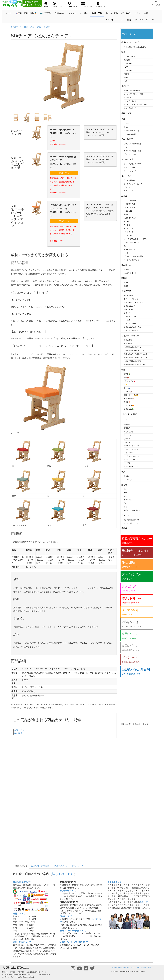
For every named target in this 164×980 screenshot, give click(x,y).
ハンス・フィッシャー (132, 449)
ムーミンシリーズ (130, 171)
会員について (78, 866)
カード (124, 420)
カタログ (125, 515)
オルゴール (126, 265)
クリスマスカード (130, 324)
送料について (19, 914)
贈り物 (124, 485)
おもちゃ (72, 13)
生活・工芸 (97, 13)
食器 (123, 119)
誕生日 (126, 496)
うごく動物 (128, 235)
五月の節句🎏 (129, 399)
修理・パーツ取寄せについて (73, 931)
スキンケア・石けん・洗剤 (133, 94)
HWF (126, 67)
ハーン (126, 253)
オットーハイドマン (131, 467)
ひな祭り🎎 (128, 392)
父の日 (126, 507)
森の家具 (47, 27)
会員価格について (68, 891)
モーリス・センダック (132, 446)
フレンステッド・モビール (133, 184)
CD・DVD (126, 13)
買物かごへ (64, 173)
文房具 (126, 476)
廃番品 (124, 528)
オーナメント (129, 309)
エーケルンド (127, 159)
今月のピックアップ (130, 42)
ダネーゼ (127, 187)
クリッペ (127, 313)
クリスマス (126, 291)
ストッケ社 (128, 64)
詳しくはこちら (63, 874)
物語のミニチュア (130, 218)
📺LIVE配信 (46, 13)
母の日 (126, 503)
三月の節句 (128, 340)
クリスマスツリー (130, 306)
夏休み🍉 (127, 402)
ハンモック (128, 98)
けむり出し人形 (129, 207)
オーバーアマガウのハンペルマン (136, 239)
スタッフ (144, 902)
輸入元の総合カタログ (132, 520)
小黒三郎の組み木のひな (132, 347)
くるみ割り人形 (129, 204)
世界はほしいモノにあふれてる (135, 47)
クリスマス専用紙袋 (131, 331)
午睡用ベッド (129, 74)
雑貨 (123, 472)
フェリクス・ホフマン (132, 456)
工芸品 (124, 196)
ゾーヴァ (127, 439)
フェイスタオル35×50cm (133, 164)
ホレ (125, 147)
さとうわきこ (129, 435)
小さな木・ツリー (130, 317)
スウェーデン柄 (129, 167)
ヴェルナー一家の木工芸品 (133, 256)
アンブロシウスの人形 (132, 260)
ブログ (120, 20)
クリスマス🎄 (129, 409)
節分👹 (127, 378)
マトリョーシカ (129, 249)
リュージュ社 (129, 269)
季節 (123, 370)
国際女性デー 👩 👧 (131, 395)
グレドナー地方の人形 (132, 242)
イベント (110, 20)
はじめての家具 (129, 57)
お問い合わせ (141, 967)
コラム (137, 13)
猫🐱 (126, 385)
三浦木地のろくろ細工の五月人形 (136, 358)
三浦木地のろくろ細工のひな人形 (136, 354)
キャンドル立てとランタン (133, 302)
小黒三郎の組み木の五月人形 (134, 351)
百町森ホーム (16, 27)
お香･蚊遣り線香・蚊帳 (132, 91)
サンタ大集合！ (129, 296)
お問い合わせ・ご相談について (74, 942)
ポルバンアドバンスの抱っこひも (136, 105)
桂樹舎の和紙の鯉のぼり (132, 361)
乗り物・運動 (112, 13)
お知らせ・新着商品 (40, 866)
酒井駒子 (127, 428)
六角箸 (126, 127)
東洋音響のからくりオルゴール (135, 365)
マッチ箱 (127, 225)
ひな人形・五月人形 (130, 336)
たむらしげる (129, 432)
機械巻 (126, 286)
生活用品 (125, 86)
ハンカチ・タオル (130, 101)
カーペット (128, 78)
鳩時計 (124, 278)
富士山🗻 (127, 388)
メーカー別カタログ (131, 523)
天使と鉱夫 (128, 211)
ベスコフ (127, 442)
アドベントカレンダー (132, 299)
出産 (125, 489)
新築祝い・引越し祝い (132, 510)
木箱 (125, 81)
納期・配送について (22, 942)
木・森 (126, 221)
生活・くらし (29, 27)
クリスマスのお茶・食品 (132, 151)
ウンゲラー (128, 463)
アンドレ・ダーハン (131, 460)
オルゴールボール (130, 273)
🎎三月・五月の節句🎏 (26, 13)
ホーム (9, 13)
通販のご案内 (21, 866)
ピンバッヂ (128, 480)
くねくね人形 (129, 228)
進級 (125, 493)
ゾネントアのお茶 (130, 154)
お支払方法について (22, 882)
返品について (66, 916)
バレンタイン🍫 (130, 381)
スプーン (127, 124)
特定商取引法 (117, 967)
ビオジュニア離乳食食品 (132, 144)
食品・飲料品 (127, 139)
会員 (146, 13)
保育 (129, 20)
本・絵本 (84, 13)
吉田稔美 (127, 425)
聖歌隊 (126, 214)
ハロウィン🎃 (129, 406)
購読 (149, 967)
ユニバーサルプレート (132, 131)
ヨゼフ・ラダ (129, 453)
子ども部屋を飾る (130, 180)
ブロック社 (128, 71)
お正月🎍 (127, 374)
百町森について (60, 866)
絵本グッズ (126, 113)
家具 (39, 27)
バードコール (129, 232)
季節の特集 (60, 13)
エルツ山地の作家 (130, 200)
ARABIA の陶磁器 (130, 134)
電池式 (126, 282)
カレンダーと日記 (129, 414)
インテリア (126, 176)
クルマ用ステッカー (131, 108)
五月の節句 (128, 344)
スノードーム (129, 191)
